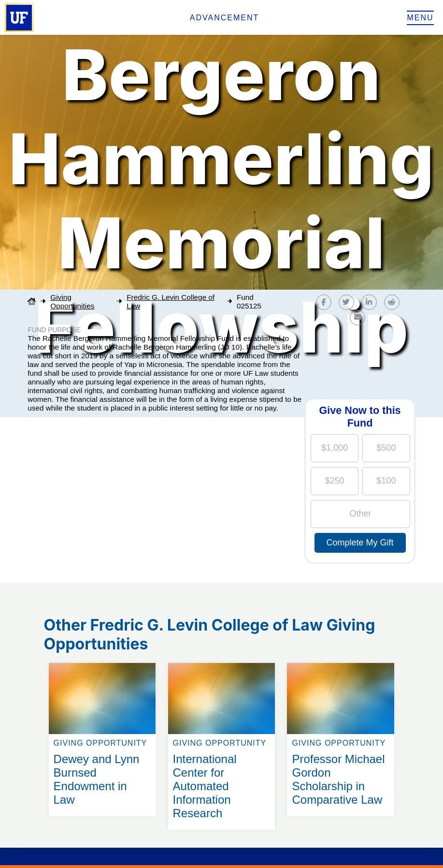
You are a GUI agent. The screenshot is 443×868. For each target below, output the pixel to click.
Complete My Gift (360, 543)
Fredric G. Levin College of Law (171, 302)
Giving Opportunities (72, 302)
